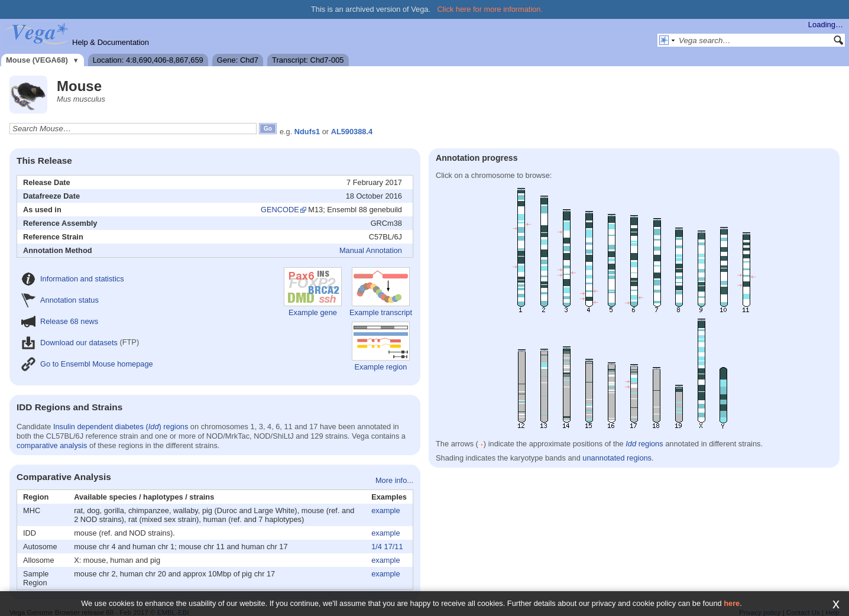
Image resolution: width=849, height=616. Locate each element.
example (385, 510)
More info (391, 480)
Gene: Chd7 (238, 60)
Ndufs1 (307, 132)
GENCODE (280, 210)
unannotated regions (617, 458)
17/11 (394, 547)
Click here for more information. (490, 9)
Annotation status (60, 300)
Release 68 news (60, 321)
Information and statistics (73, 279)
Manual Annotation (371, 250)
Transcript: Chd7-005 (308, 60)
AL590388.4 (352, 132)
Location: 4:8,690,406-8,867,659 (148, 60)
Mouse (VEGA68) (37, 60)
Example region (381, 346)
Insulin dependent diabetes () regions (121, 427)
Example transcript (381, 292)
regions (644, 444)
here (732, 603)
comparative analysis (52, 445)
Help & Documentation (111, 42)
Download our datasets (69, 343)
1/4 (377, 547)
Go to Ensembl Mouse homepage (87, 364)
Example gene (313, 292)
